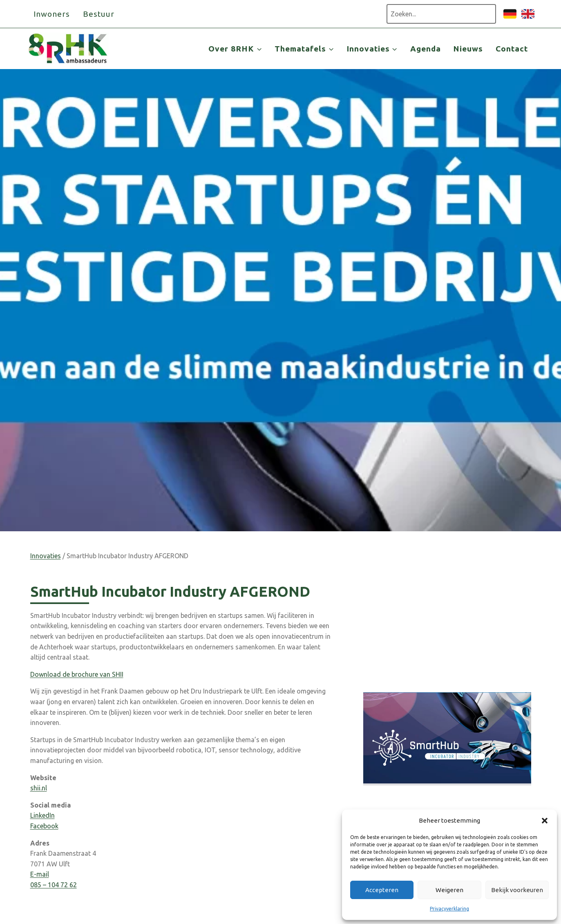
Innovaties (46, 556)
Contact (512, 49)
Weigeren (449, 890)
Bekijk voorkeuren (517, 890)
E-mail (40, 874)
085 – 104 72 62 (54, 885)
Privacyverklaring (449, 909)
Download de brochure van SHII (77, 674)
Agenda (426, 49)
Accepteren (382, 890)
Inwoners (52, 14)
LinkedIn (42, 815)
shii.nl (39, 788)
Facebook (44, 826)
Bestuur (99, 14)
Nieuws (468, 49)
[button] (545, 821)
